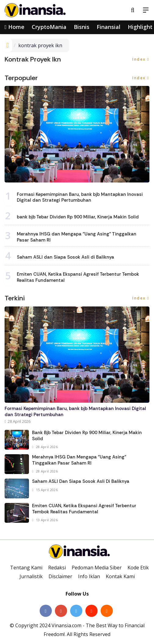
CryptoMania (49, 27)
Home (14, 27)
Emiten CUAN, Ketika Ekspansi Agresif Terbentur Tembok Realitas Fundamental (78, 277)
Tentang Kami (26, 568)
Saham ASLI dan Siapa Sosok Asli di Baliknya (65, 257)
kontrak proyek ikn (40, 45)
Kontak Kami (120, 576)
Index (141, 59)
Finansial (109, 27)
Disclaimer (60, 576)
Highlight (140, 27)
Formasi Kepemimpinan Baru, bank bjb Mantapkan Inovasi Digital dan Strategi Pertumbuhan (80, 197)
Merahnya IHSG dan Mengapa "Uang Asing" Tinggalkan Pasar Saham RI (77, 237)
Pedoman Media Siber (97, 568)
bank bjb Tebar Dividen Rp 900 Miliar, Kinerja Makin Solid (78, 217)
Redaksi (57, 568)
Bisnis (82, 27)
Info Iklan (89, 576)
